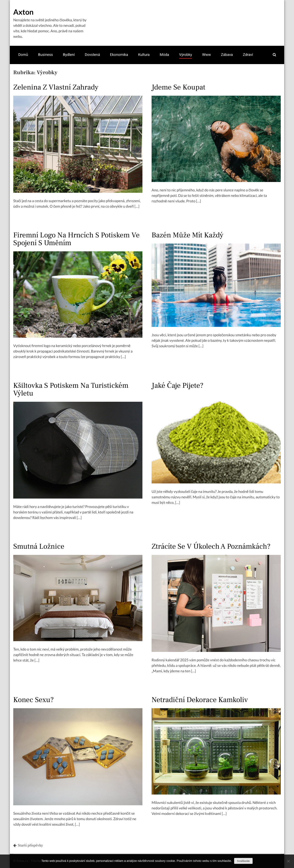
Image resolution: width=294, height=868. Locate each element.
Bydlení (69, 55)
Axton (23, 12)
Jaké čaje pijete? (178, 385)
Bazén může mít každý (187, 235)
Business (45, 55)
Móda (164, 55)
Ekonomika (119, 55)
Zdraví (248, 55)
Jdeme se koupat (178, 87)
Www (206, 55)
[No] (288, 861)
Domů (23, 55)
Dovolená (92, 55)
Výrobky (186, 55)
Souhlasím (243, 861)
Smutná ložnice (39, 546)
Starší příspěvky (30, 846)
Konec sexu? (33, 700)
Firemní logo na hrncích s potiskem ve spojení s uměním (76, 239)
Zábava (227, 55)
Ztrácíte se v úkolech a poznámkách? (211, 546)
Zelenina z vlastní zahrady (56, 87)
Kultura (144, 55)
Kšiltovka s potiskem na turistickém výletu (71, 389)
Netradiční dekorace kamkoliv (200, 700)
